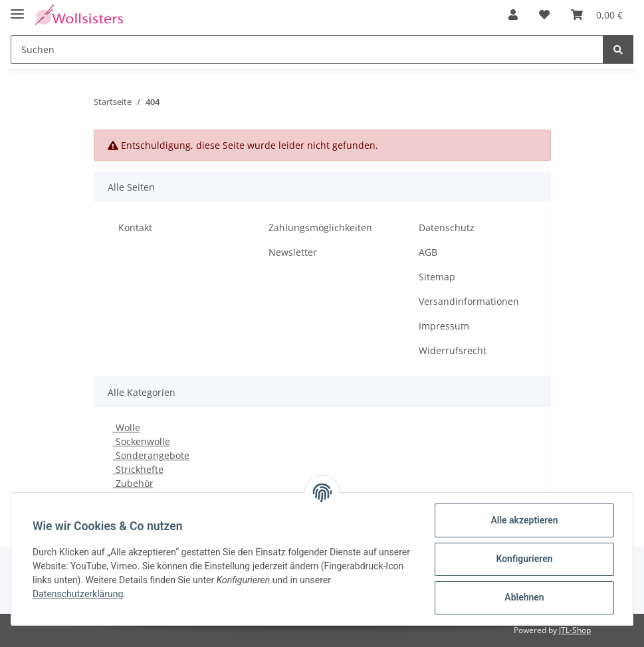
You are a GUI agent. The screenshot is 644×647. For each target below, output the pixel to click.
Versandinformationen (469, 301)
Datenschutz (447, 228)
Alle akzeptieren (524, 520)
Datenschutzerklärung (78, 594)
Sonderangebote (151, 455)
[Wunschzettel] (544, 15)
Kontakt (135, 228)
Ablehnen (524, 597)
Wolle (127, 427)
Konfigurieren (524, 559)
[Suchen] (307, 49)
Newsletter (293, 252)
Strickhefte (138, 469)
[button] (513, 15)
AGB (428, 252)
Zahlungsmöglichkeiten (320, 228)
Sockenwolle (142, 441)
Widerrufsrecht (453, 350)
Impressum (444, 326)
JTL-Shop (575, 630)
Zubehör (133, 483)
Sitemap (437, 277)
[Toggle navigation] (17, 8)
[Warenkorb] (597, 15)
